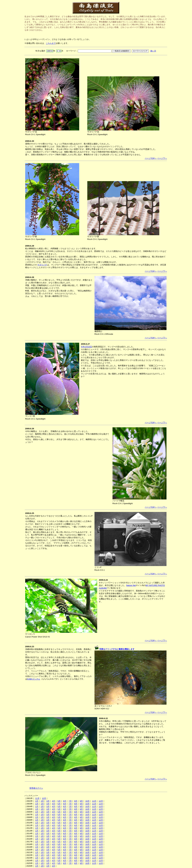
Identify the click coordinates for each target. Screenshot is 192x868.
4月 (53, 801)
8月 (76, 801)
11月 (37, 798)
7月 (70, 801)
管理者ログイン (36, 788)
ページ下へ (162, 158)
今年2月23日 (86, 347)
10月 (87, 801)
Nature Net (131, 585)
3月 (48, 801)
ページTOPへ (151, 158)
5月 (59, 801)
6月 (64, 801)
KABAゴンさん (34, 679)
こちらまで (51, 43)
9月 (81, 801)
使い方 (153, 51)
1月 (37, 801)
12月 (44, 798)
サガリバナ (42, 265)
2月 (42, 801)
